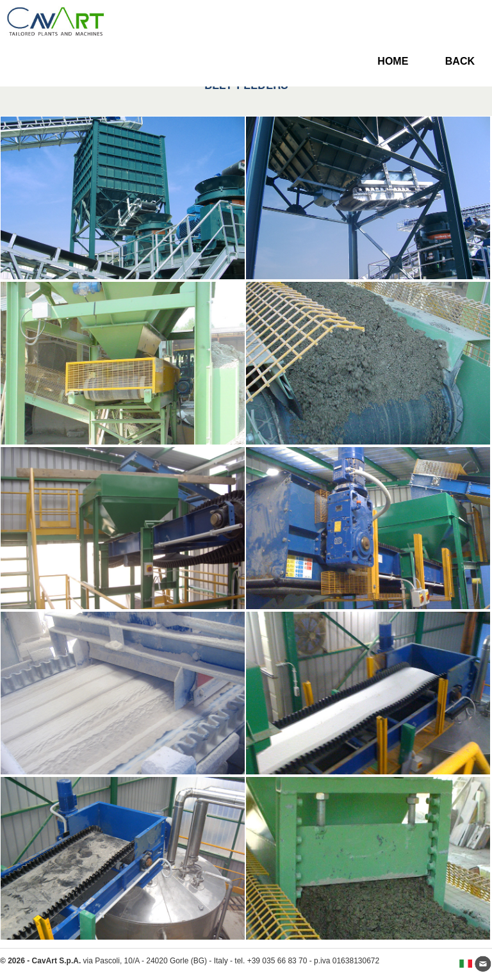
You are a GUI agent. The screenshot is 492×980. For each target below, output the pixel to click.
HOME (393, 61)
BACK (460, 61)
